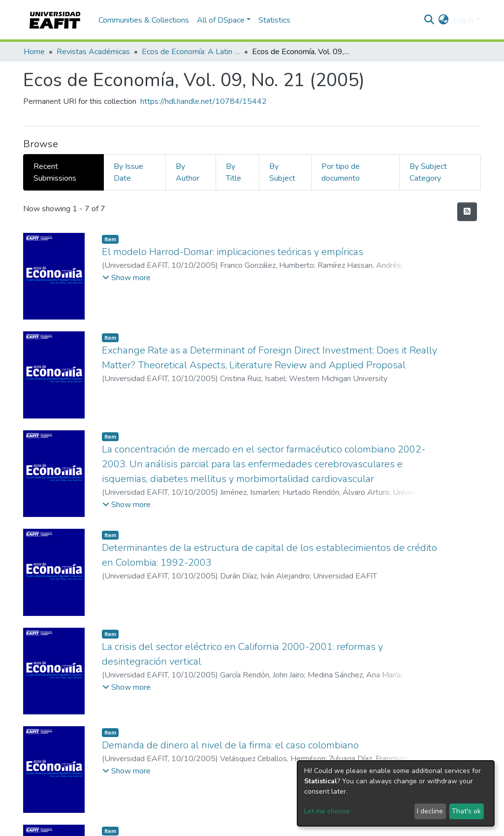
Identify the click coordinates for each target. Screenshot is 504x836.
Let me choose (327, 811)
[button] (444, 20)
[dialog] (396, 793)
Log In (463, 20)
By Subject (282, 172)
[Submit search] (429, 20)
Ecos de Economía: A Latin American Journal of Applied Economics (191, 52)
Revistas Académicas (93, 52)
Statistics (274, 20)
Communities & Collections (144, 20)
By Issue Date (128, 172)
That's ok (466, 811)
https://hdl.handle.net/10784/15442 (204, 101)
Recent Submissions (55, 172)
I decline (430, 811)
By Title (234, 172)
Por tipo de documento (341, 172)
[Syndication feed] (467, 212)
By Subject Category (428, 172)
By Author (188, 172)
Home (34, 52)
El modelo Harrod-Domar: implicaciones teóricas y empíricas (233, 252)
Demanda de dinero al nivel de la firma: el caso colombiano (230, 745)
